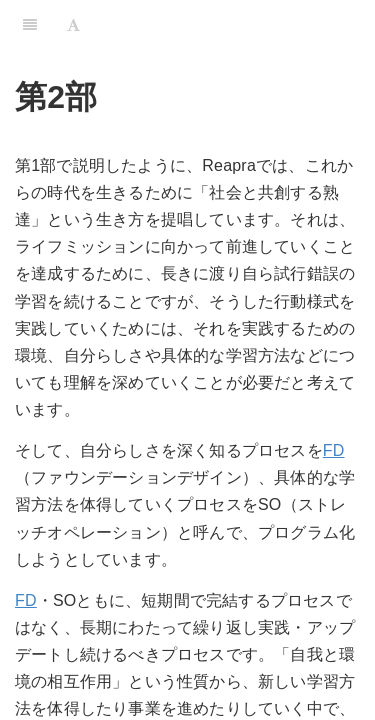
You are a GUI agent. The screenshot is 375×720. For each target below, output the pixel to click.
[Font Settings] (73, 25)
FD (334, 450)
